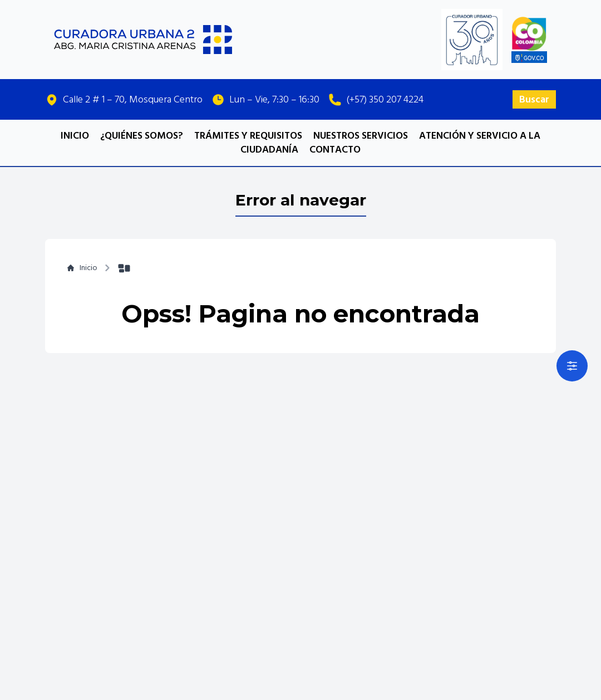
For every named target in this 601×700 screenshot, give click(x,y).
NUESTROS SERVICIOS (362, 136)
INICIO (75, 136)
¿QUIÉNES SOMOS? (142, 136)
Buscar (534, 99)
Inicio (82, 268)
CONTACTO (335, 150)
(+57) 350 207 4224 (385, 99)
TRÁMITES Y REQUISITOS (248, 136)
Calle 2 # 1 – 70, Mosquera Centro (133, 99)
